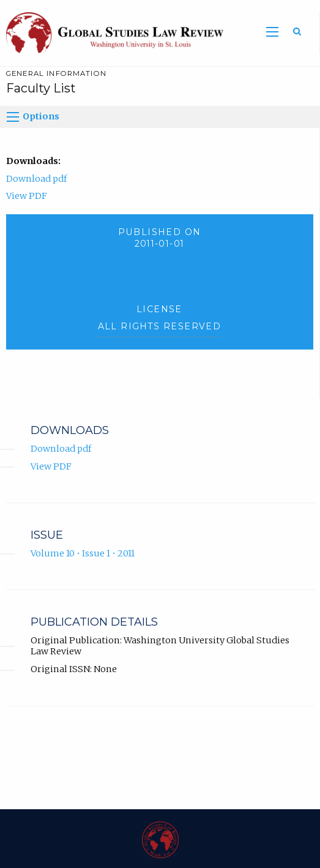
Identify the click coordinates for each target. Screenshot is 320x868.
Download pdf (36, 179)
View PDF (27, 196)
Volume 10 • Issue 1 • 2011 (83, 553)
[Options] (13, 117)
